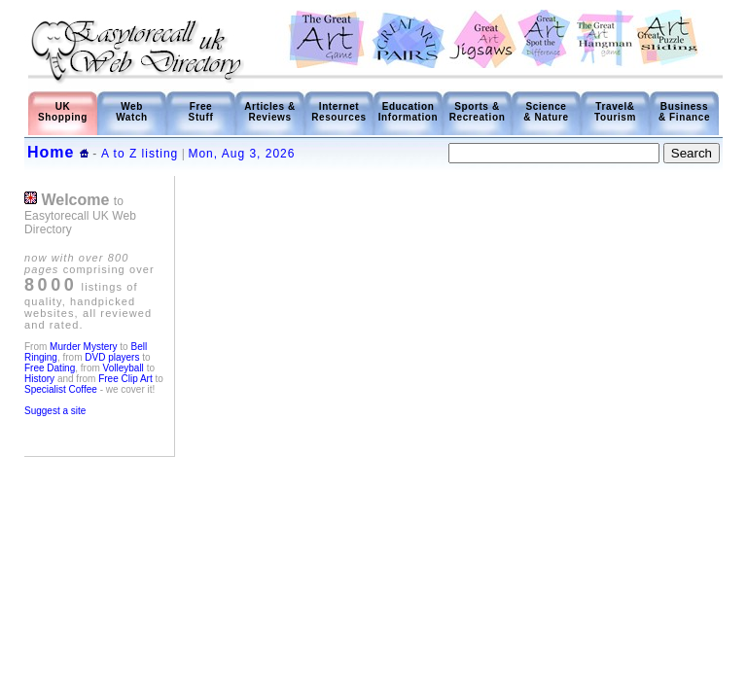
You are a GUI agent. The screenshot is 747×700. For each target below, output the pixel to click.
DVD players (112, 357)
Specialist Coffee (62, 389)
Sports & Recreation (478, 112)
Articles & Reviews (270, 112)
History (39, 379)
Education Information (409, 112)
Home (51, 152)
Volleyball (124, 368)
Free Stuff (201, 112)
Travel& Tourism (615, 112)
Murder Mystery (83, 347)
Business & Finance (684, 112)
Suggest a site (55, 411)
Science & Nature (546, 112)
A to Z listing (140, 154)
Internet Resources (339, 112)
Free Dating (50, 368)
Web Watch (132, 112)
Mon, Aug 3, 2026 (241, 154)
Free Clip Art (125, 379)
